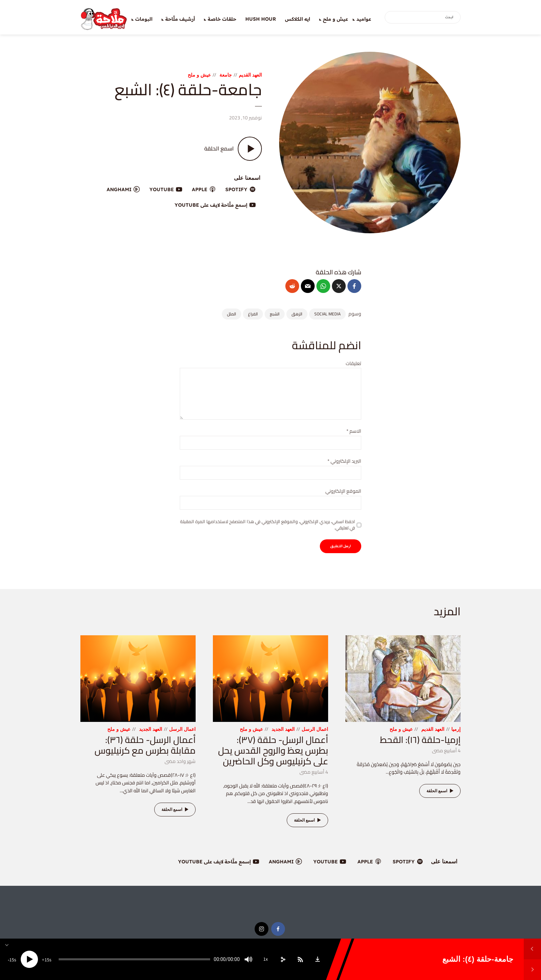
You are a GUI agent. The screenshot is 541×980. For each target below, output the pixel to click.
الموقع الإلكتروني (343, 491)
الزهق (297, 314)
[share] (283, 959)
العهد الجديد (283, 729)
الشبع (275, 314)
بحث (391, 18)
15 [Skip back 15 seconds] (12, 960)
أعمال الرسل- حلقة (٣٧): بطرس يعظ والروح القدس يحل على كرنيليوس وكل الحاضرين (273, 750)
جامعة (226, 75)
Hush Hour (261, 19)
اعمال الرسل (315, 729)
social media (327, 314)
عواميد (364, 19)
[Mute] (248, 959)
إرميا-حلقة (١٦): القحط (420, 740)
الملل (232, 314)
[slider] (134, 959)
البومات (144, 19)
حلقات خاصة (222, 19)
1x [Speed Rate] (265, 959)
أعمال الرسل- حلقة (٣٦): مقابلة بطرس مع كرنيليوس (145, 745)
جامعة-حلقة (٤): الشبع (478, 959)
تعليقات (353, 364)
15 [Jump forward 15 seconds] (47, 960)
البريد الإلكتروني (344, 461)
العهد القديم (250, 75)
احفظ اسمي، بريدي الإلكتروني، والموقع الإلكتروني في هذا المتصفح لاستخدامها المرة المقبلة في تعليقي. (268, 525)
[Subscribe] (300, 959)
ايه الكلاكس (298, 19)
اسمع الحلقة (441, 791)
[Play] (29, 959)
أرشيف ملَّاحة (180, 19)
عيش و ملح (336, 19)
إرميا (456, 729)
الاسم (354, 431)
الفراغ (253, 314)
